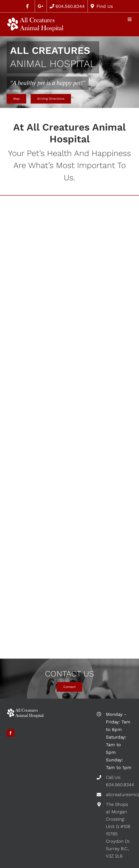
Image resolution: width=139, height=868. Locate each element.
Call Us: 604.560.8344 (119, 781)
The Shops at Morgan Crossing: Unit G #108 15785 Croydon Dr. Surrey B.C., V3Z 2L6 (118, 830)
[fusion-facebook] (11, 733)
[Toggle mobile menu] (130, 19)
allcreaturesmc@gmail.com (119, 794)
